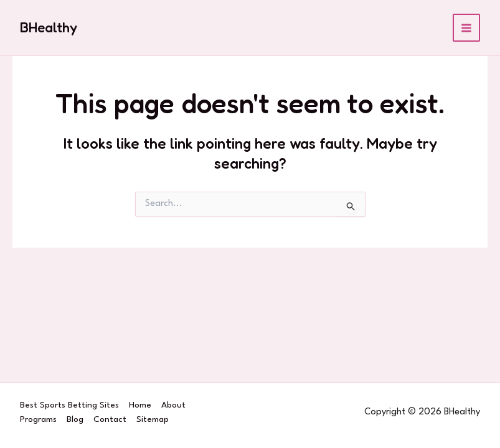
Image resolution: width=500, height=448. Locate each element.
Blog (75, 419)
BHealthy (49, 27)
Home (140, 405)
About (173, 405)
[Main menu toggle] (467, 28)
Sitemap (153, 419)
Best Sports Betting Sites (69, 405)
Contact (110, 419)
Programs (38, 419)
